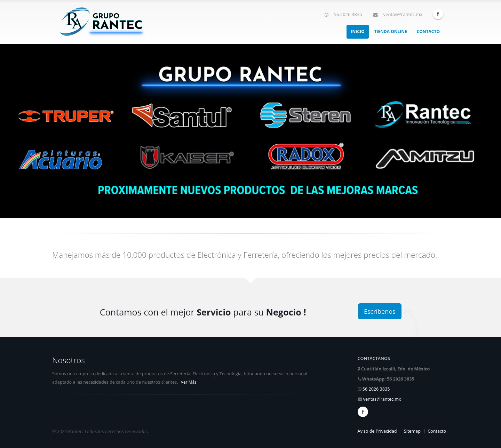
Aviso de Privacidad (377, 431)
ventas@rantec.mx (382, 399)
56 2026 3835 (376, 389)
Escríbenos (380, 311)
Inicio (358, 31)
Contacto (428, 31)
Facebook (438, 14)
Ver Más (189, 382)
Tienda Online (390, 31)
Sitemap (412, 431)
